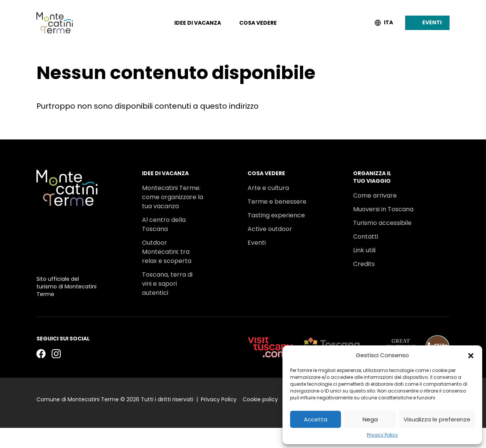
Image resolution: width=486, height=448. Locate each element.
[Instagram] (56, 374)
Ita (388, 23)
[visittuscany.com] (270, 367)
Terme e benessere (277, 181)
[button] (471, 355)
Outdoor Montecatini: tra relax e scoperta (167, 232)
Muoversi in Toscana (383, 189)
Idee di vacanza (198, 23)
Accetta (316, 419)
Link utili (364, 230)
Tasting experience (276, 195)
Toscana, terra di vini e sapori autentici (167, 264)
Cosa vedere (258, 23)
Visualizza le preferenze (437, 419)
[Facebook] (41, 374)
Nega (370, 419)
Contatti (366, 216)
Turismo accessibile (382, 203)
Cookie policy (260, 420)
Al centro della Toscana (164, 204)
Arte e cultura (268, 168)
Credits (364, 244)
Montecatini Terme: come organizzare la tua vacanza (173, 177)
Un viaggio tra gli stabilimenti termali (171, 291)
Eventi (257, 222)
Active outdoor (270, 209)
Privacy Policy (382, 435)
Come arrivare (375, 175)
